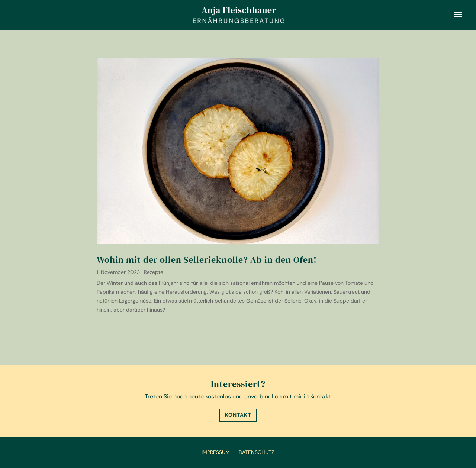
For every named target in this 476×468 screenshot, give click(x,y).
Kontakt (238, 415)
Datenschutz (257, 452)
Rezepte (154, 272)
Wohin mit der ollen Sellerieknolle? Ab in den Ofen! (207, 260)
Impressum (216, 452)
